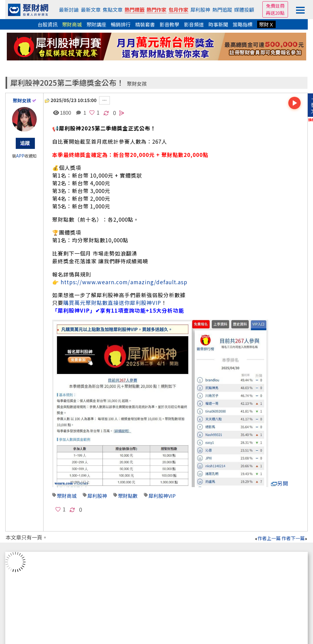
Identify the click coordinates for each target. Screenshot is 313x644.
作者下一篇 (295, 538)
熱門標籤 (135, 10)
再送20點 (275, 13)
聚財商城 (72, 24)
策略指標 (243, 24)
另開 (280, 483)
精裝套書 (145, 24)
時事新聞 (218, 24)
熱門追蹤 (222, 10)
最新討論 (69, 10)
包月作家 (178, 10)
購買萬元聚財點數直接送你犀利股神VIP (112, 303)
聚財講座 (96, 24)
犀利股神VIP (162, 496)
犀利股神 (200, 10)
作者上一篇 (267, 538)
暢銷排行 (121, 24)
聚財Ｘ (266, 24)
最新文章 (91, 10)
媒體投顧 (244, 10)
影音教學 (169, 24)
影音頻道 (194, 24)
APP (20, 156)
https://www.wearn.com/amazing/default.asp (124, 282)
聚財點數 (128, 496)
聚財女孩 (137, 84)
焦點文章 (113, 10)
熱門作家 (156, 10)
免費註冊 (275, 6)
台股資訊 (48, 24)
